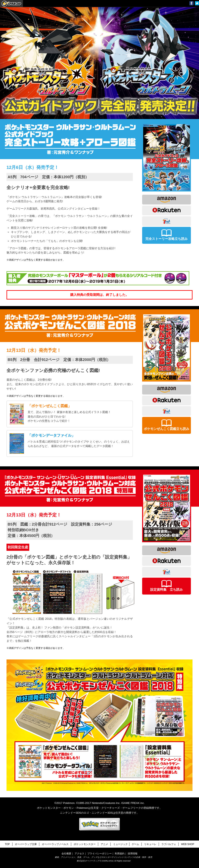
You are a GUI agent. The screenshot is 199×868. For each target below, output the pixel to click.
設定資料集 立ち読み (167, 586)
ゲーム (135, 844)
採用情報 (133, 854)
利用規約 (120, 854)
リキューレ (150, 844)
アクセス (79, 854)
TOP (7, 844)
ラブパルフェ (169, 844)
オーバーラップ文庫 (11, 3)
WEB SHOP (188, 844)
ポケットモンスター (85, 844)
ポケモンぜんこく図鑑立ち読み (167, 425)
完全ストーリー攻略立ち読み (167, 235)
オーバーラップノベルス (55, 844)
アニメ (104, 844)
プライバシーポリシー (99, 854)
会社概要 (66, 854)
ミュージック (120, 844)
